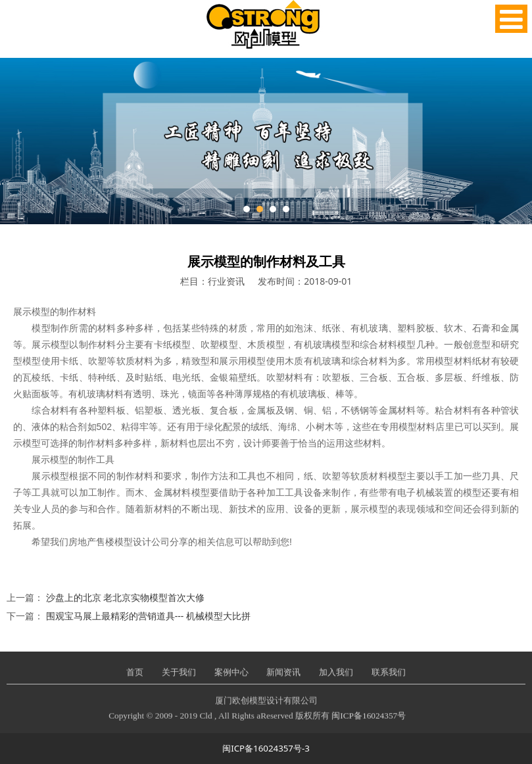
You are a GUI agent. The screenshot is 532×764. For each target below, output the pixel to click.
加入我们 (336, 681)
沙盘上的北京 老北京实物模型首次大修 (126, 597)
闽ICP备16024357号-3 (266, 748)
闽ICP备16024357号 (369, 724)
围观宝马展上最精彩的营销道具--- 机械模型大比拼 (148, 616)
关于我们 (179, 681)
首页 (135, 681)
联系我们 (389, 681)
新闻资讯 (283, 681)
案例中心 (231, 681)
